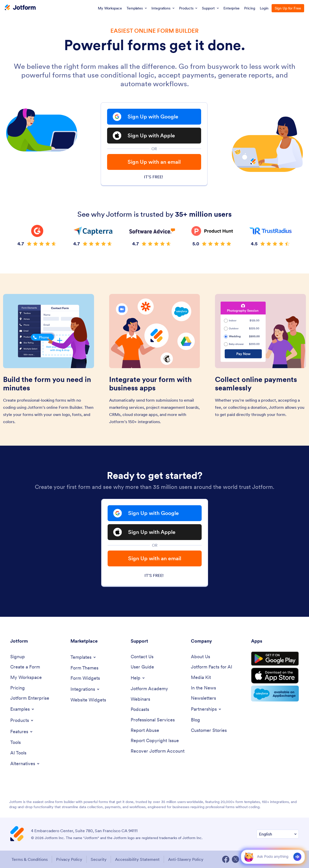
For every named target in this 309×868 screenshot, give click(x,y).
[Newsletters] (203, 698)
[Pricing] (18, 688)
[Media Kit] (201, 678)
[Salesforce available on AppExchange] (275, 694)
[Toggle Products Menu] (22, 720)
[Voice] (297, 857)
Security (99, 859)
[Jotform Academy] (149, 689)
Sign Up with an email (154, 162)
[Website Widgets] (88, 700)
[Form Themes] (84, 668)
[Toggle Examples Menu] (23, 709)
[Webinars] (140, 699)
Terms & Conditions (30, 859)
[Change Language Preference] (278, 834)
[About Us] (200, 657)
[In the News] (203, 688)
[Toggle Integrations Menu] (85, 689)
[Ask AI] (272, 856)
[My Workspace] (26, 678)
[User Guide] (142, 667)
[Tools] (16, 743)
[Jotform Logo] (20, 8)
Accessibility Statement (137, 859)
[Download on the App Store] (275, 676)
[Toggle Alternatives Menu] (25, 764)
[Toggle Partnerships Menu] (206, 709)
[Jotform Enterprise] (30, 698)
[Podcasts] (140, 710)
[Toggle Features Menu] (22, 732)
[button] (249, 857)
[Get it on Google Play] (275, 659)
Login (264, 8)
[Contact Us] (142, 657)
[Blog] (195, 720)
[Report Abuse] (145, 730)
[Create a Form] (25, 667)
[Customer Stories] (209, 730)
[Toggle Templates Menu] (84, 657)
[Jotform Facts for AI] (212, 667)
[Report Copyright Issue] (155, 741)
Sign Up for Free (288, 8)
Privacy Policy (69, 859)
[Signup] (18, 657)
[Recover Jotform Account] (158, 751)
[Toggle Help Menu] (138, 678)
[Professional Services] (153, 720)
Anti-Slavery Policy (186, 859)
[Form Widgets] (85, 678)
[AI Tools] (18, 753)
